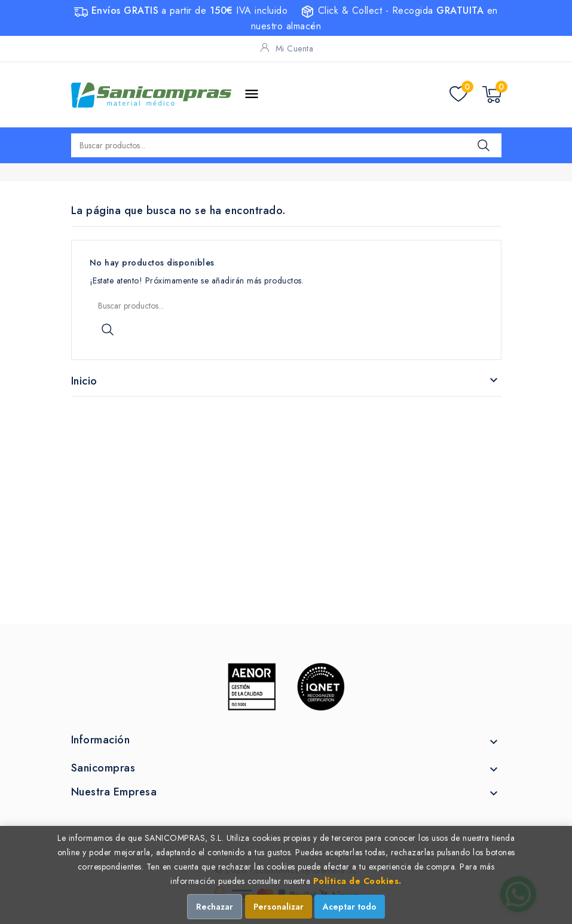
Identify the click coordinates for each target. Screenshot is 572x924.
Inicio (84, 381)
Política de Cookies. (357, 881)
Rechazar (215, 907)
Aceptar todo (350, 907)
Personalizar (279, 907)
